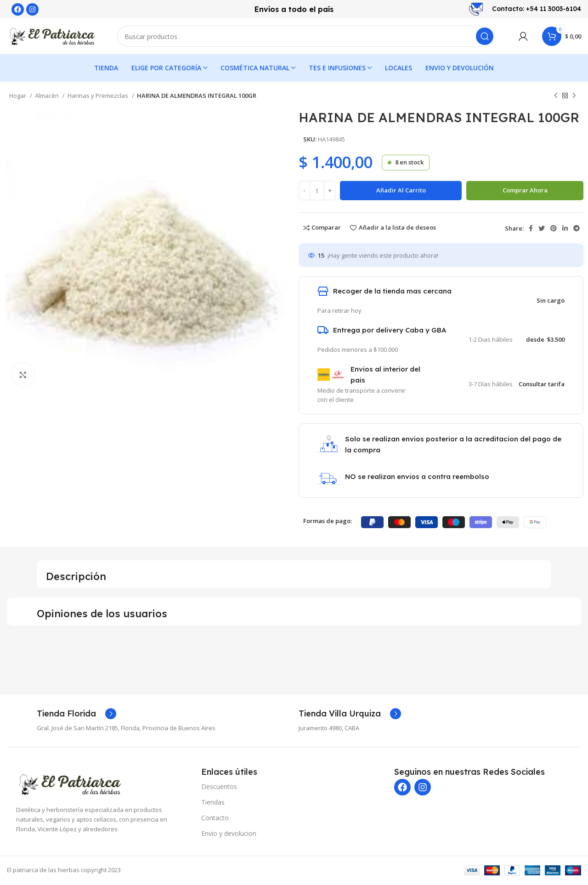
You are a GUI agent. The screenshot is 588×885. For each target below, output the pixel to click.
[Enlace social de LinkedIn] (565, 229)
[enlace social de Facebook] (531, 229)
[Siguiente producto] (574, 97)
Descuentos (219, 787)
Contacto (215, 819)
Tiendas (213, 803)
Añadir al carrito (401, 191)
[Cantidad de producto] (317, 192)
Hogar (18, 96)
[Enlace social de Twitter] (542, 229)
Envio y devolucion (229, 834)
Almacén (48, 96)
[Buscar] (306, 37)
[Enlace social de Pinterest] (554, 229)
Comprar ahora (525, 191)
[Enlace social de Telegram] (577, 229)
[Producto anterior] (556, 97)
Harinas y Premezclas (99, 96)
